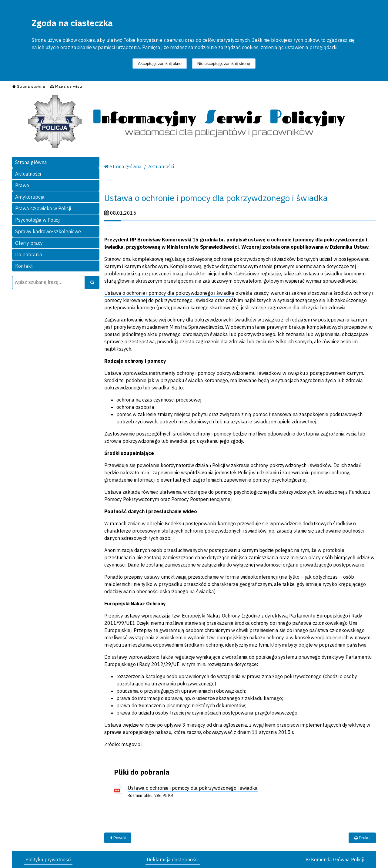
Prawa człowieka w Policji (43, 208)
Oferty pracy (29, 243)
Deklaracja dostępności (173, 860)
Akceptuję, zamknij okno (160, 64)
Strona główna (31, 162)
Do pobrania (29, 254)
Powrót (118, 838)
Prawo (22, 185)
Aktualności (28, 174)
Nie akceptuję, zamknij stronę (224, 64)
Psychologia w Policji (38, 220)
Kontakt (24, 266)
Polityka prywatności (48, 860)
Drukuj (362, 838)
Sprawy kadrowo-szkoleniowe (48, 231)
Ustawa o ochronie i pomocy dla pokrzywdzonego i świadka (169, 293)
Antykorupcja (30, 197)
